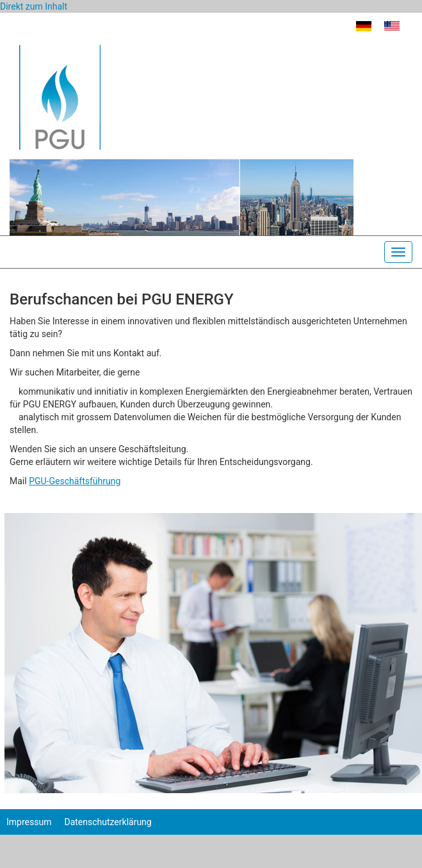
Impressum (29, 822)
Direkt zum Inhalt (34, 6)
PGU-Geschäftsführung (75, 481)
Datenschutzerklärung (108, 822)
